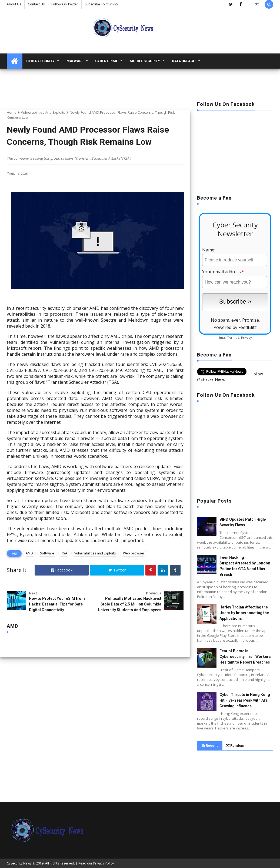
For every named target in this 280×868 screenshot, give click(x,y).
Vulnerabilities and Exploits (37, 76)
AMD (29, 553)
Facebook (62, 570)
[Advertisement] (235, 151)
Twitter (117, 570)
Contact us (36, 4)
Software (47, 553)
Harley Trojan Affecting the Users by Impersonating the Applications (244, 613)
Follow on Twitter (65, 4)
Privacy (246, 337)
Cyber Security (40, 61)
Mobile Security (145, 61)
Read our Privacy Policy (96, 863)
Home (12, 112)
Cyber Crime (106, 61)
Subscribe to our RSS (101, 4)
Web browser (134, 553)
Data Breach (184, 61)
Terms (232, 337)
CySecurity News (19, 863)
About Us (14, 4)
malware (75, 61)
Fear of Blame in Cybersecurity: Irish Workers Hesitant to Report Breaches (245, 657)
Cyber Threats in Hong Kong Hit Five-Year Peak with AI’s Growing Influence (245, 700)
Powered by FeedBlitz (235, 327)
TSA (64, 553)
